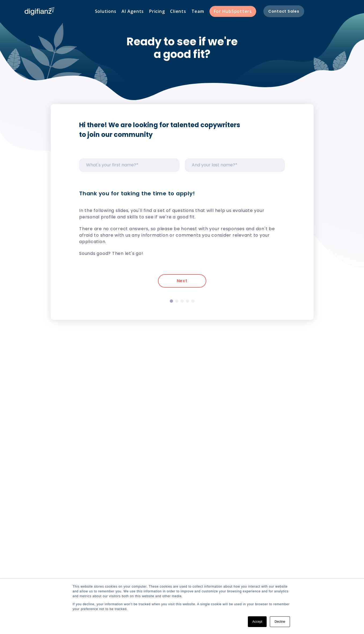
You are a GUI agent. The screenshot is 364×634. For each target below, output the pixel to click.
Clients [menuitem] (178, 11)
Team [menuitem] (198, 11)
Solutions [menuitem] (106, 11)
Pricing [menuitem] (157, 11)
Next (182, 281)
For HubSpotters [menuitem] (233, 11)
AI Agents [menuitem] (133, 11)
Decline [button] (280, 622)
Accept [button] (257, 622)
